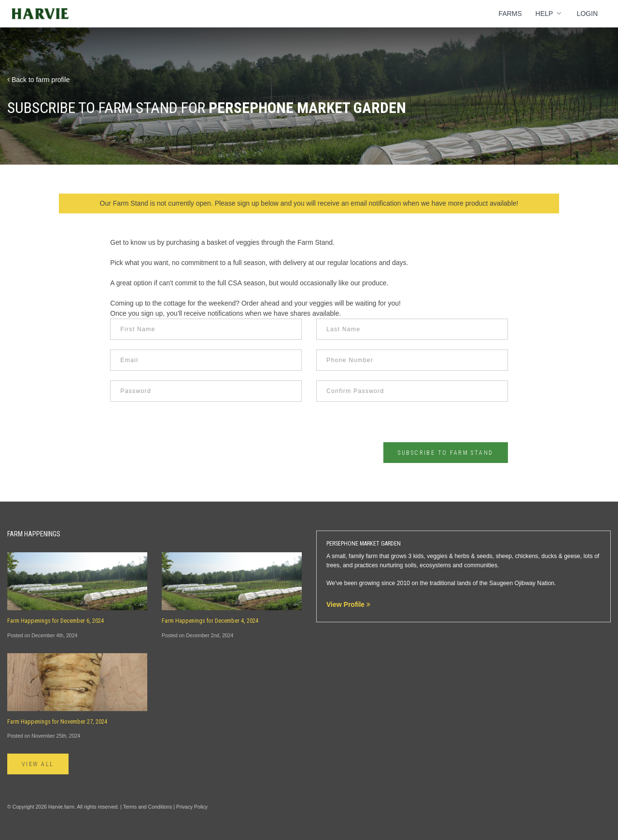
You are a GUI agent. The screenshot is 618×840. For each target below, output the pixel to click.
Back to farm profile (39, 80)
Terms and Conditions (148, 807)
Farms (510, 14)
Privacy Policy (192, 807)
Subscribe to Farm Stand (445, 453)
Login (587, 14)
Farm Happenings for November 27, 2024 (57, 722)
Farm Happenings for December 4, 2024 (210, 621)
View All (38, 764)
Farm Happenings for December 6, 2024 (56, 621)
